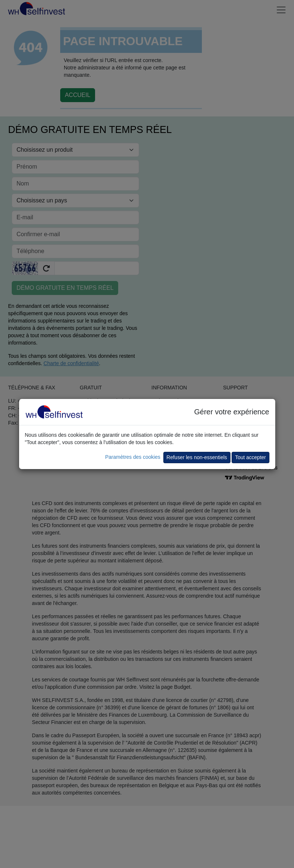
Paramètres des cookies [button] (133, 457)
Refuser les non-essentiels (197, 457)
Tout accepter (250, 457)
